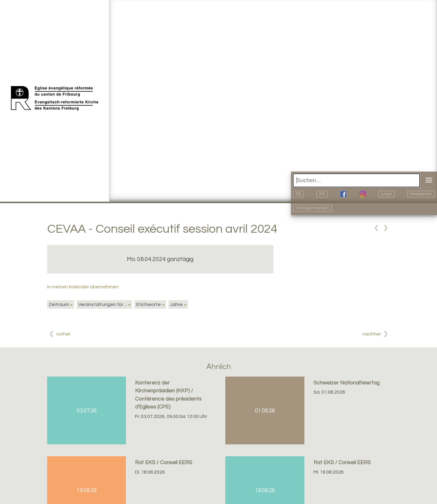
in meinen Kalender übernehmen (83, 287)
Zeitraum (59, 304)
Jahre (176, 304)
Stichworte (148, 304)
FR (322, 194)
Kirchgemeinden (313, 208)
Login (387, 194)
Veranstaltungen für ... (102, 304)
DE (298, 194)
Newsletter (421, 194)
